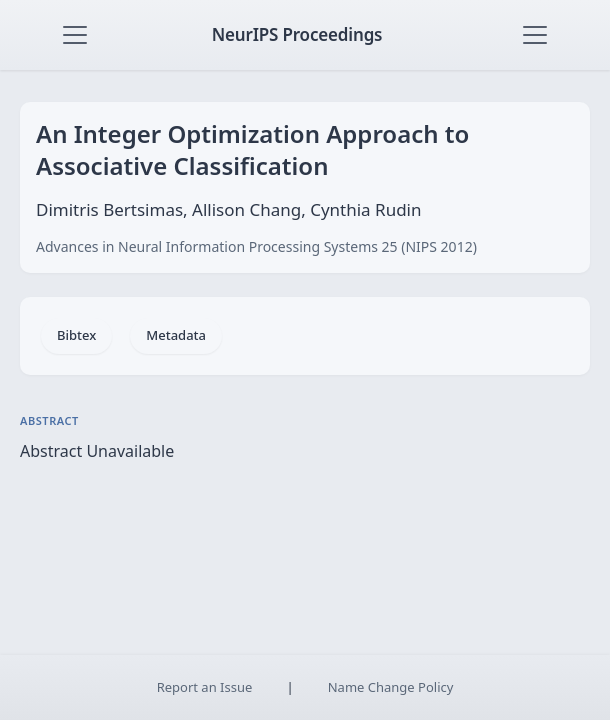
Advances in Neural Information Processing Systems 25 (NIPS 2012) (256, 246)
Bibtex (76, 335)
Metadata (176, 335)
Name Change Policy (391, 687)
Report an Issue (205, 687)
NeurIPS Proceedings (297, 34)
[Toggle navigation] (75, 35)
